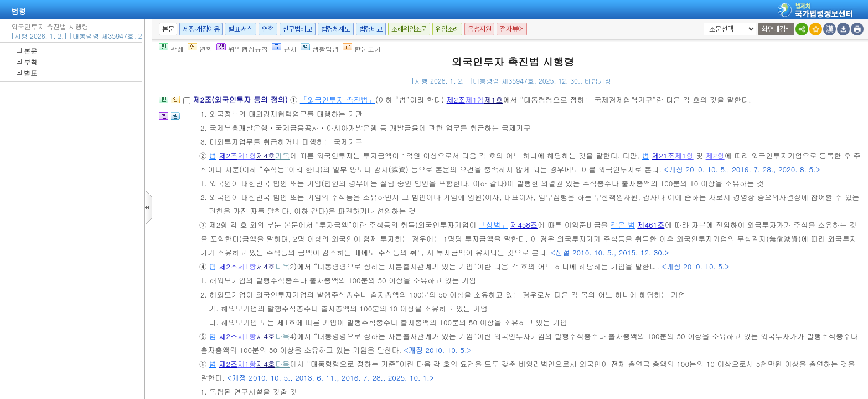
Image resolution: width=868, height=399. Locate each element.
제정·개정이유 (201, 29)
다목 (282, 364)
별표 (27, 73)
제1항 (475, 99)
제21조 (663, 155)
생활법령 (320, 48)
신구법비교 (298, 29)
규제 (284, 48)
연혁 (268, 29)
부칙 (27, 62)
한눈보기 (362, 48)
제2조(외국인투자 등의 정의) (241, 99)
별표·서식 (241, 29)
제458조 (524, 225)
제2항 (715, 155)
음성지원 (479, 29)
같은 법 (623, 225)
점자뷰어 (512, 29)
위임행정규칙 (242, 48)
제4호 (266, 155)
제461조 (651, 225)
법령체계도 (336, 29)
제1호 (493, 99)
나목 (282, 266)
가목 (282, 155)
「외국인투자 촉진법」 (338, 99)
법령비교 (371, 29)
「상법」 (494, 225)
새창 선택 (702, 23)
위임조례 (447, 29)
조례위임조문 (409, 29)
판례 (171, 48)
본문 (27, 51)
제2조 (456, 99)
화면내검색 (776, 29)
